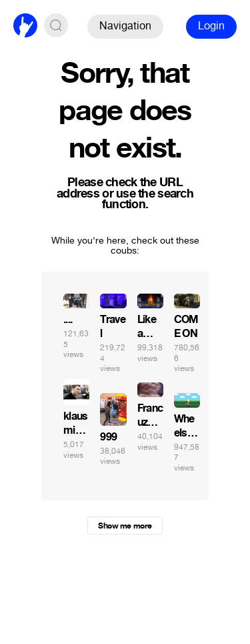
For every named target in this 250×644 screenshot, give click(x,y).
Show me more (125, 526)
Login (211, 26)
